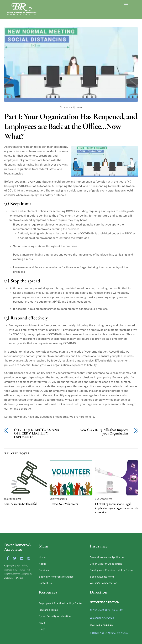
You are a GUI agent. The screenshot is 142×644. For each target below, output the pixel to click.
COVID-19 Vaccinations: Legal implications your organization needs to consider (116, 508)
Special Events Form (102, 577)
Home (42, 557)
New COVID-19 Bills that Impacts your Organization (104, 432)
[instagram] (29, 558)
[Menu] (133, 5)
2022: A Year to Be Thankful (20, 504)
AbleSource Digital (14, 578)
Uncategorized (13, 499)
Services (44, 570)
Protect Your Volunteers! (64, 504)
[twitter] (15, 558)
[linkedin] (22, 558)
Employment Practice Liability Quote (111, 570)
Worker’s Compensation (103, 583)
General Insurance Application (107, 557)
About (42, 564)
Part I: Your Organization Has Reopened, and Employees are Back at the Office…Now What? (71, 126)
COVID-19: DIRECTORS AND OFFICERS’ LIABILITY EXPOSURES (37, 433)
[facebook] (8, 558)
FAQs (42, 623)
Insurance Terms (48, 610)
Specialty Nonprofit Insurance (56, 577)
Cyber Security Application (106, 564)
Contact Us (45, 583)
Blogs (42, 629)
